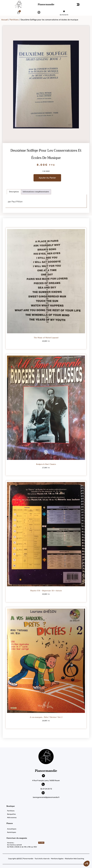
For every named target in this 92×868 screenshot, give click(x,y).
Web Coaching (79, 859)
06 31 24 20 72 (64, 15)
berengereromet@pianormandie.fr (46, 797)
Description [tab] (14, 192)
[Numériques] (49, 832)
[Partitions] (49, 811)
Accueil (5, 20)
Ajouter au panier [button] (46, 345)
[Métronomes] (49, 818)
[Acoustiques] (49, 829)
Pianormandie (46, 4)
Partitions (14, 20)
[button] (78, 5)
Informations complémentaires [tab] (36, 192)
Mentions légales (57, 859)
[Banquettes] (49, 814)
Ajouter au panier (47, 178)
